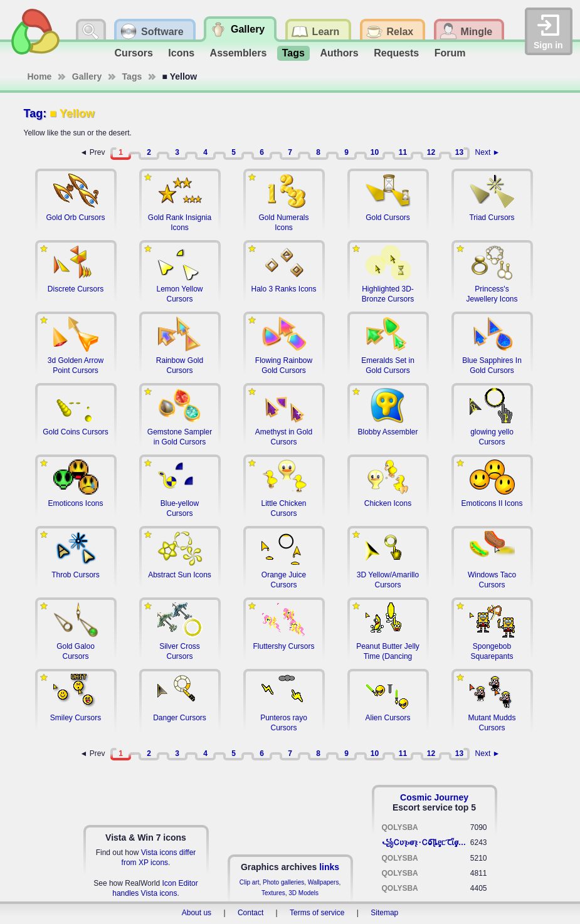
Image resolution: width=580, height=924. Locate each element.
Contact (250, 913)
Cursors (134, 53)
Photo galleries (283, 882)
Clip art (250, 882)
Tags (293, 53)
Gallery (87, 76)
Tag (34, 113)
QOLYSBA (400, 827)
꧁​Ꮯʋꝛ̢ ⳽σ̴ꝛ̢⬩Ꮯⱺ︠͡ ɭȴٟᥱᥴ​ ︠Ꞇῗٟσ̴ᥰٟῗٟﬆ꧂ (426, 843)
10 (375, 152)
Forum (450, 53)
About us (197, 913)
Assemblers (239, 53)
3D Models (303, 893)
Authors (339, 53)
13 (459, 152)
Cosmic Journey (434, 797)
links (329, 867)
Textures (273, 893)
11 (403, 152)
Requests (396, 53)
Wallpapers (324, 882)
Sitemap (384, 913)
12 (431, 152)
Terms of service (317, 913)
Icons (181, 53)
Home (40, 76)
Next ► (488, 152)
